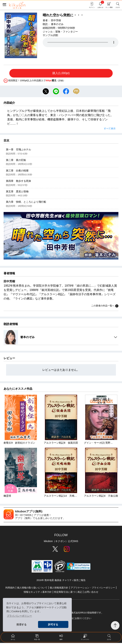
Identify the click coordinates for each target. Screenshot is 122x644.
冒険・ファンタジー (67, 32)
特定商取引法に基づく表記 (68, 593)
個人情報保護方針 (59, 589)
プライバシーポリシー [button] (19, 616)
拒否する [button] (22, 625)
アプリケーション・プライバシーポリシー (93, 589)
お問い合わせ (91, 593)
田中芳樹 (56, 20)
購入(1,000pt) (61, 73)
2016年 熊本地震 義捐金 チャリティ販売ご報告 (61, 581)
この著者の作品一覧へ (105, 307)
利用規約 (10, 589)
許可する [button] (53, 625)
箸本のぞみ (57, 24)
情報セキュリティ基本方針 (38, 593)
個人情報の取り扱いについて (32, 589)
